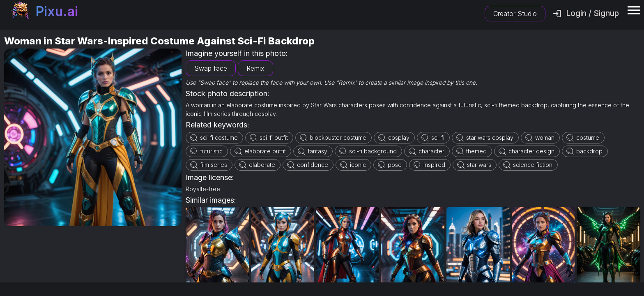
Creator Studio (515, 14)
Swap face (211, 68)
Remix (255, 68)
